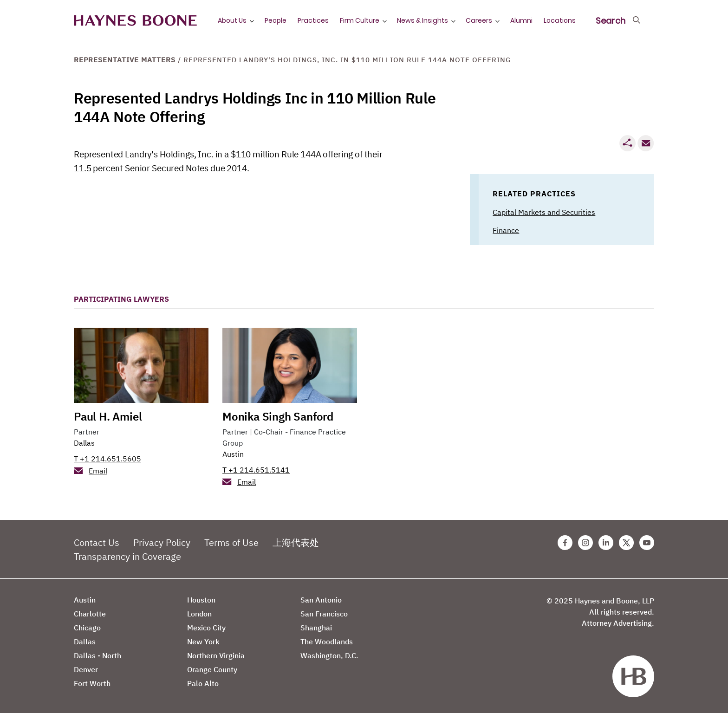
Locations (560, 20)
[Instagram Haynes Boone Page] (585, 543)
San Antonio (321, 600)
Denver (86, 669)
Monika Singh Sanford (278, 416)
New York (203, 642)
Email (98, 471)
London (199, 614)
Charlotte (90, 614)
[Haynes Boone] (135, 21)
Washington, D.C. (329, 655)
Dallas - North (97, 655)
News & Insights (422, 20)
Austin (233, 454)
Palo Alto (203, 683)
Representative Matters (125, 60)
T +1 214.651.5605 (107, 459)
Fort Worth (92, 683)
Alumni (521, 20)
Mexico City (206, 628)
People (276, 20)
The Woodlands (327, 642)
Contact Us (97, 542)
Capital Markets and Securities (544, 212)
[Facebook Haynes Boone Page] (565, 543)
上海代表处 (296, 542)
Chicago (87, 628)
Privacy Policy (162, 542)
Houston (201, 600)
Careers (479, 20)
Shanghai (316, 628)
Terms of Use (231, 542)
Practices (313, 20)
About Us (232, 20)
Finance (506, 230)
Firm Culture (360, 20)
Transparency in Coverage (127, 556)
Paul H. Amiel (108, 416)
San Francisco (324, 614)
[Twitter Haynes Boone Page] (626, 543)
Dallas (84, 443)
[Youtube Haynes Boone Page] (647, 543)
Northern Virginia (216, 655)
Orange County (212, 669)
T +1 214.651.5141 (256, 470)
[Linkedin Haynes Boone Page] (606, 543)
